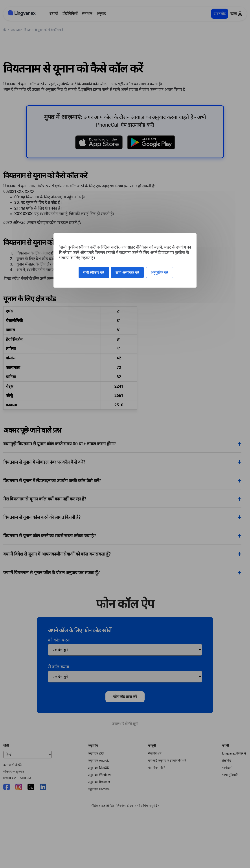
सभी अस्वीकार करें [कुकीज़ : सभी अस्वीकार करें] (127, 272)
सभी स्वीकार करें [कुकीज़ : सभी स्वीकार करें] (94, 272)
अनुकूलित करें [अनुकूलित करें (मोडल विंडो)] (160, 272)
